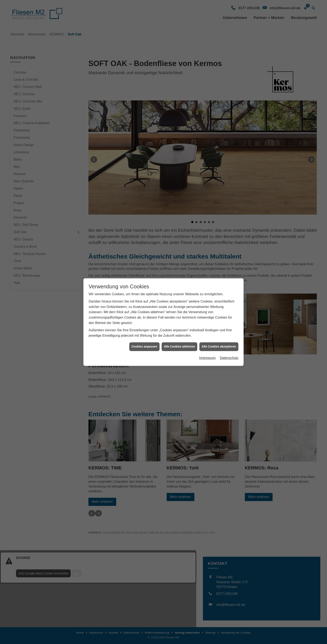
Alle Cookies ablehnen (179, 340)
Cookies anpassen (144, 340)
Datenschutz (229, 351)
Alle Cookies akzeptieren (219, 340)
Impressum (207, 351)
